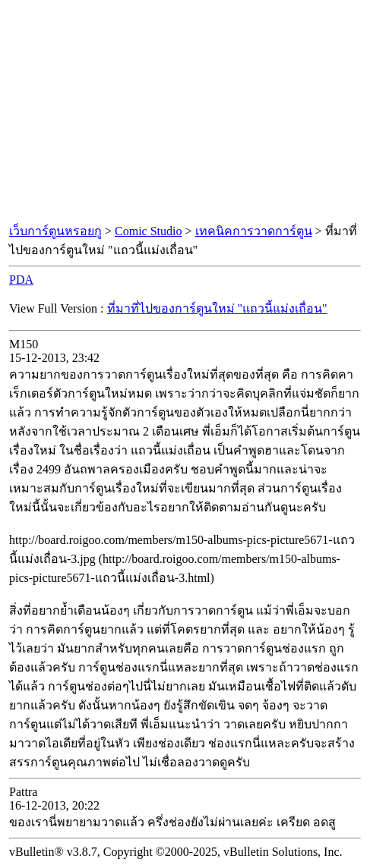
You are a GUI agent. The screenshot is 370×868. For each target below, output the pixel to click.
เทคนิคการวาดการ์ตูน (254, 231)
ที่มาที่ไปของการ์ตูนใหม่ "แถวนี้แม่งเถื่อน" (217, 308)
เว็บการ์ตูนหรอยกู (55, 231)
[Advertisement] (185, 112)
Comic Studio (148, 231)
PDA (21, 280)
